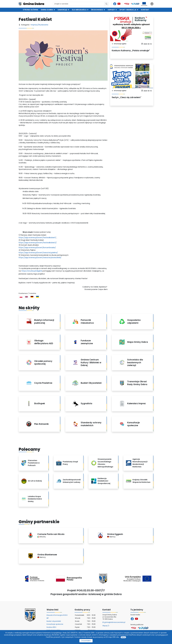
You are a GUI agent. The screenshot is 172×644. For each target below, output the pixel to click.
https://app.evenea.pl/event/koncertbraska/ (37, 248)
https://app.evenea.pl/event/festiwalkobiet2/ (38, 243)
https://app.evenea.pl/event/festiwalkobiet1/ (37, 238)
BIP (48, 618)
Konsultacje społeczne (55, 624)
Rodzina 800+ (52, 627)
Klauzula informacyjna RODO (57, 615)
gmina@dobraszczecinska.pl (114, 622)
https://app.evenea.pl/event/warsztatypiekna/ (38, 253)
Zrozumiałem (86, 641)
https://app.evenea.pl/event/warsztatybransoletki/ (40, 258)
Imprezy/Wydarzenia (40, 25)
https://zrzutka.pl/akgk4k (32, 271)
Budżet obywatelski (54, 621)
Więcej (106, 626)
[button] (152, 4)
